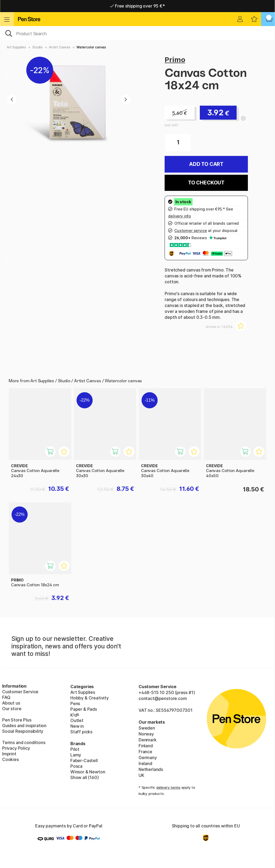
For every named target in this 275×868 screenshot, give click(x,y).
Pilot (75, 749)
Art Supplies (16, 47)
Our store (12, 709)
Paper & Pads (84, 709)
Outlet (77, 720)
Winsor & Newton (88, 772)
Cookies (10, 759)
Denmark (148, 740)
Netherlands (151, 769)
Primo (175, 60)
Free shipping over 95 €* (137, 6)
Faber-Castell (84, 760)
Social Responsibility (23, 731)
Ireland (145, 763)
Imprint (9, 754)
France (145, 752)
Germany (148, 758)
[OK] (137, 33)
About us (11, 703)
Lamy (76, 755)
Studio (37, 47)
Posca (76, 766)
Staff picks (81, 732)
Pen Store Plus (17, 720)
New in (77, 726)
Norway (146, 734)
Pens (75, 703)
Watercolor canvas (91, 47)
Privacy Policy (16, 748)
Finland (146, 746)
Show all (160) (85, 777)
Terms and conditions (24, 742)
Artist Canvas (60, 47)
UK (141, 775)
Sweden (147, 728)
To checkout (206, 183)
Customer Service (20, 692)
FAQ (6, 697)
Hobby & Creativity (90, 698)
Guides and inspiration (24, 726)
